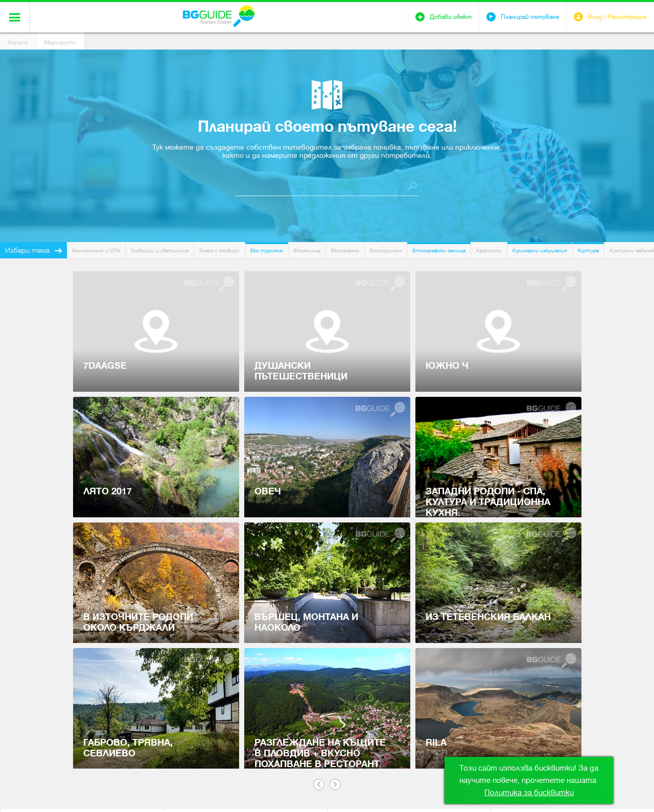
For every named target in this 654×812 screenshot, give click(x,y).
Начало (18, 42)
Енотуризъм (386, 250)
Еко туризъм (267, 250)
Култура (588, 250)
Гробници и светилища (160, 250)
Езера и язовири (219, 250)
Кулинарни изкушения (540, 250)
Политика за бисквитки (529, 793)
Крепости (489, 250)
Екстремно (345, 250)
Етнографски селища (439, 250)
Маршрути (60, 42)
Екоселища (307, 250)
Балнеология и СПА (96, 250)
